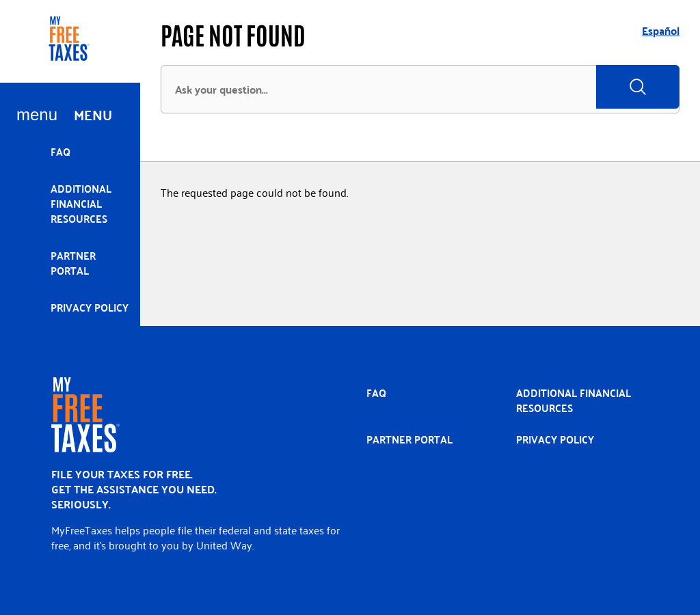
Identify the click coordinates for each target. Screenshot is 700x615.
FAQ (60, 151)
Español (661, 30)
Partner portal (73, 263)
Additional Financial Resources (81, 203)
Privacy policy (90, 307)
